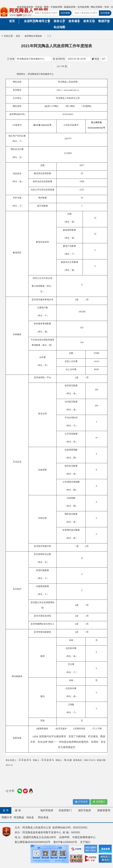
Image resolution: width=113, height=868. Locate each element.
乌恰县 (30, 817)
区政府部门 (65, 810)
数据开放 (103, 21)
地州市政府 (47, 810)
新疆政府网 (70, 7)
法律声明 (64, 837)
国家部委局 (104, 810)
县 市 (6, 810)
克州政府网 (83, 7)
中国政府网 (56, 7)
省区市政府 (84, 810)
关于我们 (85, 842)
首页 (12, 21)
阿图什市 (7, 817)
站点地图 (59, 27)
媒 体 (18, 810)
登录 (107, 7)
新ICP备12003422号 (65, 842)
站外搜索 (65, 13)
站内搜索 (105, 13)
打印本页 (81, 802)
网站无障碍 (97, 7)
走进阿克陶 (29, 21)
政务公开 (59, 21)
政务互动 (88, 21)
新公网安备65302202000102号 (33, 842)
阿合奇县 (43, 817)
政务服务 (73, 21)
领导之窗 (44, 21)
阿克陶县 (19, 817)
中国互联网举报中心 (84, 837)
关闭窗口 (99, 802)
